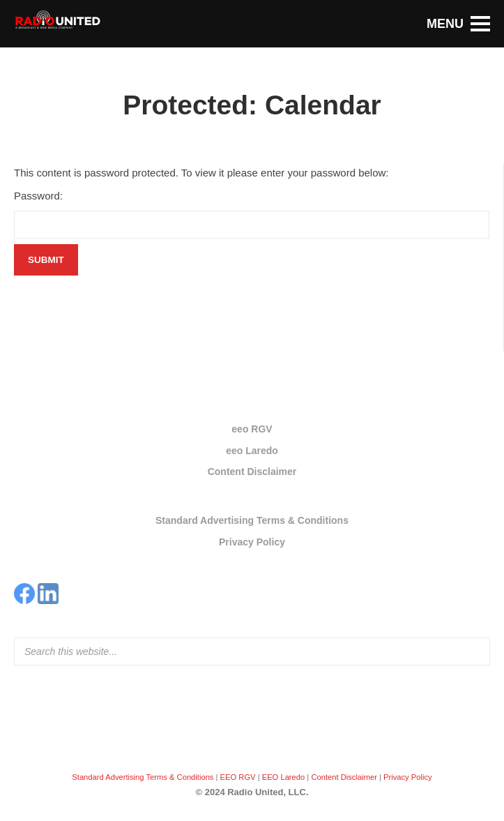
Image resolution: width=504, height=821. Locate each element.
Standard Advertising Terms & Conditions (252, 520)
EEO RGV (238, 777)
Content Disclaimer (252, 472)
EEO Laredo (284, 777)
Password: (38, 196)
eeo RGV (252, 429)
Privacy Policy (252, 542)
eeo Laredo (252, 451)
